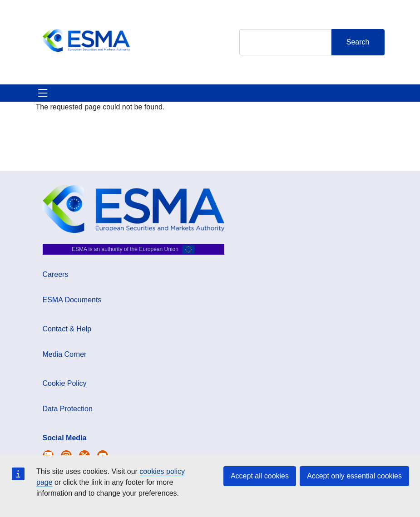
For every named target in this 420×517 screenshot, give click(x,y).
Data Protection (68, 409)
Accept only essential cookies (354, 476)
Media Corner (65, 354)
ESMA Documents (72, 300)
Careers (56, 274)
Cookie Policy (65, 383)
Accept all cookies (260, 476)
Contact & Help (67, 329)
